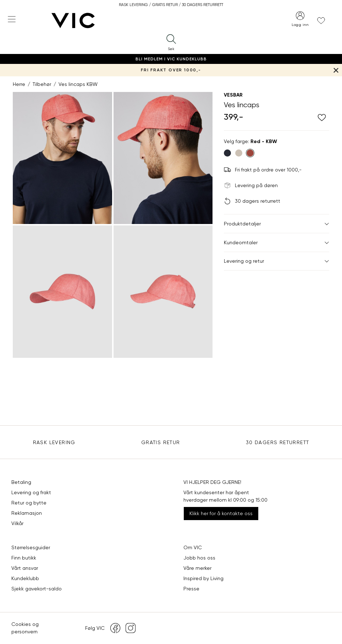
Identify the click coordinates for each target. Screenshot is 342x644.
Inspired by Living (203, 578)
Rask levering (54, 442)
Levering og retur (277, 261)
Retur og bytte (29, 503)
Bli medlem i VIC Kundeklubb (171, 59)
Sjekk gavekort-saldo (37, 589)
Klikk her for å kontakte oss (221, 513)
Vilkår (17, 523)
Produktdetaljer (277, 224)
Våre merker (197, 568)
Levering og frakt (31, 492)
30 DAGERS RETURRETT (278, 442)
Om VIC (193, 547)
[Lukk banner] (336, 70)
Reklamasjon (27, 513)
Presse (191, 589)
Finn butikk (24, 558)
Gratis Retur (161, 442)
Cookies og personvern (25, 628)
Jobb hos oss (199, 558)
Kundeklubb (25, 578)
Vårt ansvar (25, 568)
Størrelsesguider (31, 547)
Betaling (21, 482)
